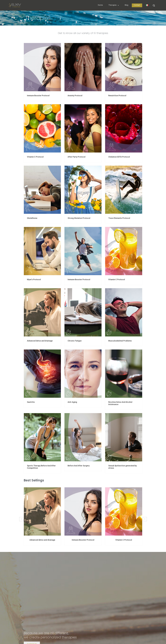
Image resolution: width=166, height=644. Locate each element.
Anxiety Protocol (75, 96)
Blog (126, 5)
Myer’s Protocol (34, 279)
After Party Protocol (77, 157)
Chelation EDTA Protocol (119, 157)
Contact (137, 5)
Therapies (114, 5)
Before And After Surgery (79, 466)
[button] (118, 5)
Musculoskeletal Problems (120, 341)
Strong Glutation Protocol (79, 218)
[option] (42, 516)
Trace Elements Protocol (119, 218)
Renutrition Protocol (117, 96)
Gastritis (31, 402)
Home (100, 5)
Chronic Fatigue (75, 341)
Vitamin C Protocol (35, 157)
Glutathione (32, 218)
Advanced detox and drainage (40, 341)
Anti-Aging (72, 402)
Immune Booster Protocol (38, 96)
